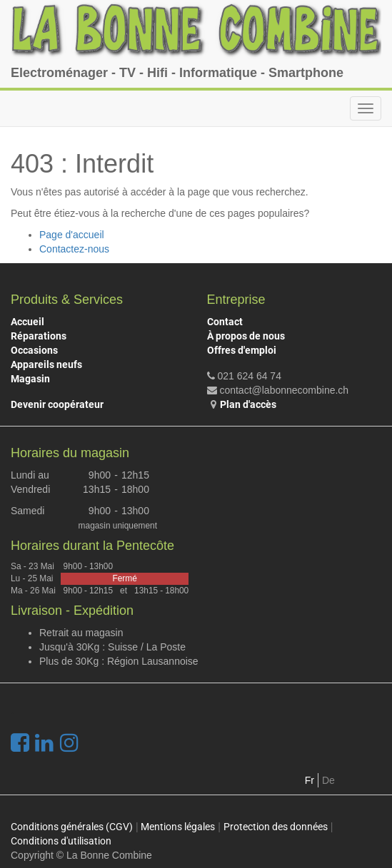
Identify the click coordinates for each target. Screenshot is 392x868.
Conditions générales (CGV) (72, 827)
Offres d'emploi (242, 350)
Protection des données (276, 827)
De (328, 780)
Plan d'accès (248, 404)
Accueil (27, 322)
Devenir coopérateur (57, 404)
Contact (225, 322)
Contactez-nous (74, 249)
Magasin (30, 379)
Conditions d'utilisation (61, 841)
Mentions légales (178, 827)
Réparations (39, 336)
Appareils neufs (46, 364)
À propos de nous (246, 336)
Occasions (34, 350)
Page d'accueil (72, 235)
